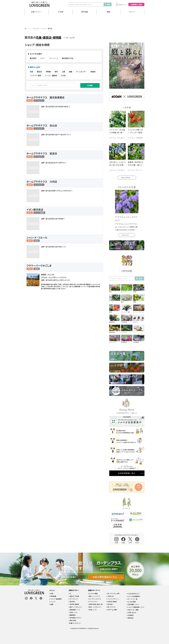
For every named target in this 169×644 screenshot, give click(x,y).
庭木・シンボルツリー (76, 607)
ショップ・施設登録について (136, 607)
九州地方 (43, 28)
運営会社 (130, 618)
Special (132, 12)
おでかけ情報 (93, 593)
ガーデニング (73, 599)
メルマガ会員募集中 (133, 596)
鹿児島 (30, 101)
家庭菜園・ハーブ (74, 610)
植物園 (48, 72)
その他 (63, 75)
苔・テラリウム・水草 (113, 593)
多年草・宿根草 (74, 604)
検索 (108, 4)
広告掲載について (133, 604)
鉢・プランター (111, 607)
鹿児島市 (33, 58)
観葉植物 (72, 615)
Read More (125, 235)
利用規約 (130, 615)
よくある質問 (131, 602)
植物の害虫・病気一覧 (95, 604)
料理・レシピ (73, 612)
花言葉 (61, 12)
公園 (63, 72)
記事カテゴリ (36, 12)
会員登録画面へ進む (127, 473)
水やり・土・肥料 (112, 610)
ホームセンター (81, 72)
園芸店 (39, 72)
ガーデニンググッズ (94, 599)
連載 (109, 12)
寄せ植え (72, 602)
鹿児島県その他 (68, 58)
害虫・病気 (72, 620)
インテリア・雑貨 (35, 75)
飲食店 (93, 72)
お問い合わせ (132, 612)
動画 (51, 604)
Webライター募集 (133, 610)
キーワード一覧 (132, 599)
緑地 (56, 72)
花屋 (31, 72)
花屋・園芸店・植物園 (49, 37)
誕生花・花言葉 (74, 596)
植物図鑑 (85, 12)
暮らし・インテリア (94, 596)
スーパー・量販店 (51, 75)
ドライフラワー (93, 602)
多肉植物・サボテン (75, 618)
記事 (51, 593)
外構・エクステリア (75, 623)
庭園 (71, 72)
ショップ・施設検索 (33, 28)
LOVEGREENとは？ (133, 594)
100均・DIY (110, 596)
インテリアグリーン (113, 599)
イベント (52, 602)
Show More (126, 178)
